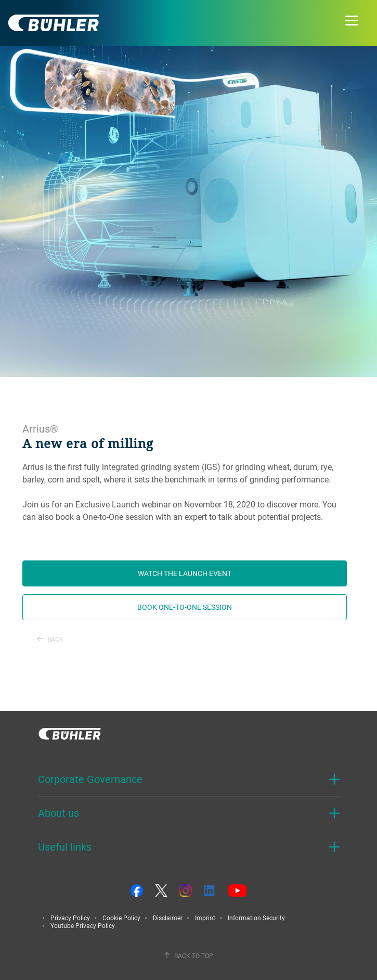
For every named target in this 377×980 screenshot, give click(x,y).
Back (50, 639)
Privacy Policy (70, 918)
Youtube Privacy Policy (83, 925)
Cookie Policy (121, 918)
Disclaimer (168, 918)
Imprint (205, 918)
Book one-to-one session (185, 607)
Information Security (256, 918)
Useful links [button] (65, 847)
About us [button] (58, 813)
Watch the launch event (185, 573)
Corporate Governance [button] (90, 779)
